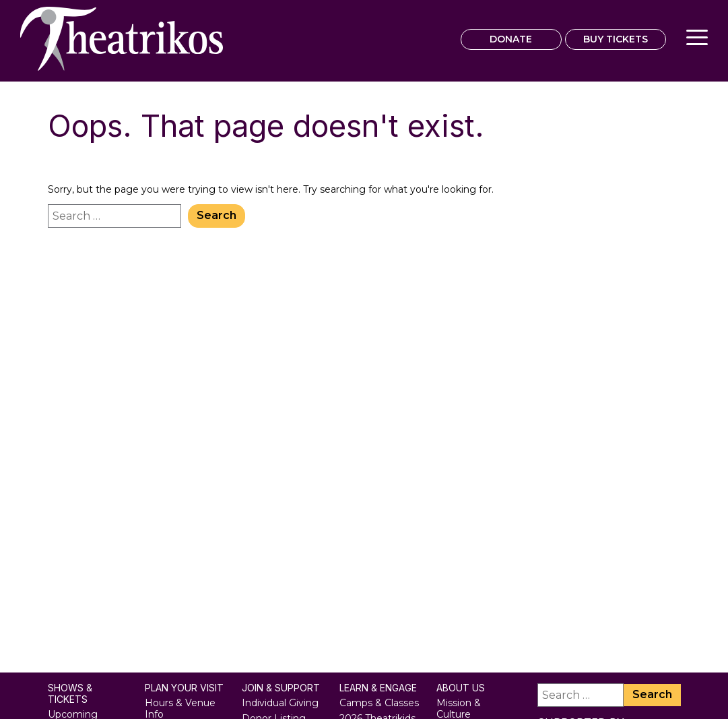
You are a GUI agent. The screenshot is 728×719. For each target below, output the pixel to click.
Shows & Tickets (70, 694)
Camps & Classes (379, 703)
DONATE (511, 39)
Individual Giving (280, 703)
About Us (461, 688)
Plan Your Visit (184, 688)
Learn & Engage (378, 688)
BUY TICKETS (616, 39)
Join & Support (281, 688)
